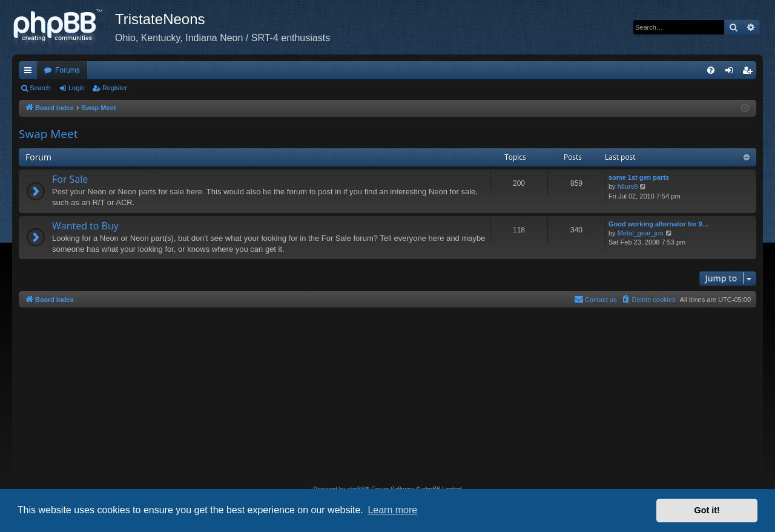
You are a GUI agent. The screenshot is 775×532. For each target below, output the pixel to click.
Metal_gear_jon (641, 233)
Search (40, 88)
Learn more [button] (392, 510)
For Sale (70, 179)
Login (77, 88)
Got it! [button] (707, 510)
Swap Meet (48, 134)
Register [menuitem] (750, 73)
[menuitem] (711, 70)
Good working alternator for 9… (659, 224)
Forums (68, 70)
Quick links (30, 73)
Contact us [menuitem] (595, 299)
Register (115, 88)
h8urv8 (628, 186)
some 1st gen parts (639, 177)
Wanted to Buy (85, 226)
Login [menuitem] (732, 73)
